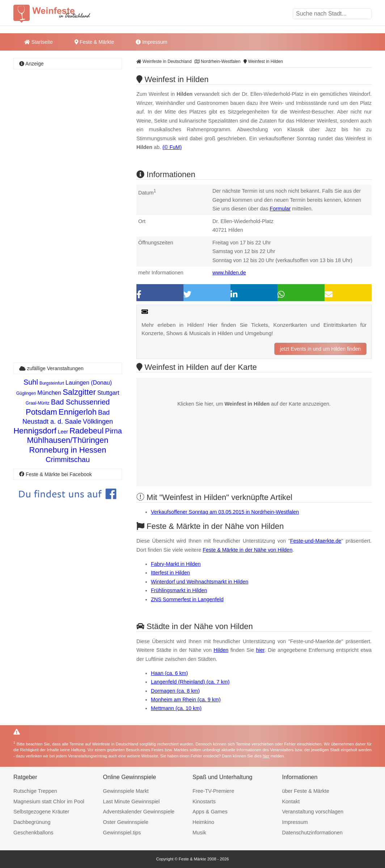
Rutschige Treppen (35, 791)
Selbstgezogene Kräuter (41, 812)
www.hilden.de (229, 273)
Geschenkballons (33, 833)
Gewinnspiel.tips (122, 833)
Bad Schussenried (80, 402)
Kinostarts (204, 801)
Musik (199, 833)
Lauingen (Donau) (89, 383)
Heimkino (203, 822)
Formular (280, 209)
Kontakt (291, 801)
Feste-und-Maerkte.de (316, 541)
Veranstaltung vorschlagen (313, 812)
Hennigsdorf (35, 431)
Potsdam (41, 412)
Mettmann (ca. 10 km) (176, 708)
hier (260, 650)
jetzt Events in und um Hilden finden (320, 349)
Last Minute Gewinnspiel (132, 801)
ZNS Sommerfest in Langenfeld (187, 599)
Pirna (113, 431)
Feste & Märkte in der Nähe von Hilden (247, 550)
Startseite (39, 42)
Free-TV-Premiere (213, 791)
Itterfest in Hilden (170, 573)
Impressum (151, 42)
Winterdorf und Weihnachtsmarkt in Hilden (200, 582)
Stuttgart (108, 393)
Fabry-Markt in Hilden (176, 564)
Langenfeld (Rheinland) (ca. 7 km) (190, 682)
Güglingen (26, 393)
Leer (63, 432)
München (49, 393)
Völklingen (98, 422)
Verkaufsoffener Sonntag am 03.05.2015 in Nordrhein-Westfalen (225, 512)
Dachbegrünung (32, 822)
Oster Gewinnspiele (126, 822)
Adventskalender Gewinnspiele (139, 812)
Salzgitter (79, 392)
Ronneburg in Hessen (68, 450)
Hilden (221, 650)
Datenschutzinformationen (312, 833)
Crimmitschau (68, 459)
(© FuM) (172, 147)
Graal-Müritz (38, 403)
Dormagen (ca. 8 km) (175, 691)
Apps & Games (210, 812)
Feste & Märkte (94, 42)
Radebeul (86, 431)
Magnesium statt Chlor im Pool (49, 801)
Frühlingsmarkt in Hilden (179, 590)
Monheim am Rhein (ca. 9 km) (186, 700)
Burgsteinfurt (52, 383)
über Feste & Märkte (306, 791)
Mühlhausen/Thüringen (67, 440)
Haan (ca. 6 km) (169, 673)
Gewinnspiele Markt (126, 791)
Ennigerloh (78, 412)
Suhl (31, 382)
